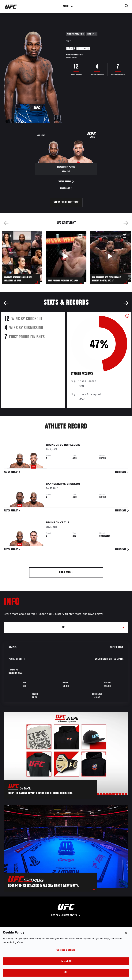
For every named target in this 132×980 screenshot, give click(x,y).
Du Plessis (72, 446)
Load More (66, 572)
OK (66, 973)
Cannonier (54, 485)
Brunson (53, 446)
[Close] (126, 933)
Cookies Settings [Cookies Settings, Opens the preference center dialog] (66, 950)
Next (126, 223)
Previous (6, 223)
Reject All (66, 961)
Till (67, 523)
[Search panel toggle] (126, 6)
